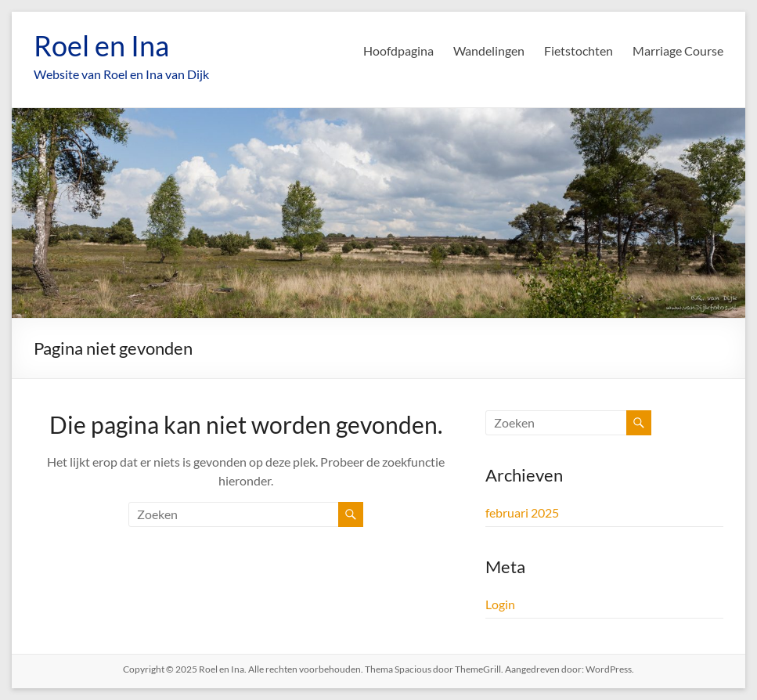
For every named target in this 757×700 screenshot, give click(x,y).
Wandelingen (489, 51)
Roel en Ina (101, 45)
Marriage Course (678, 51)
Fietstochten (579, 51)
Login (500, 604)
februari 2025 (522, 512)
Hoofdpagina (398, 51)
